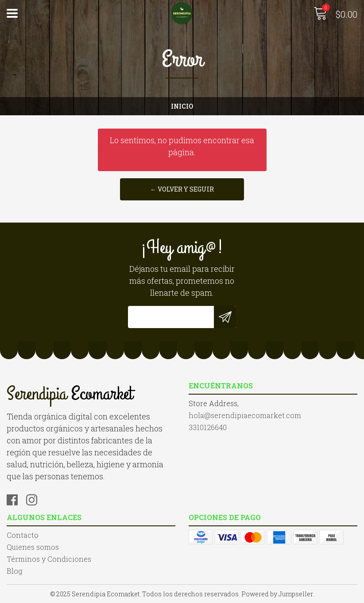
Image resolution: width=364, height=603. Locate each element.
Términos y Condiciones (49, 559)
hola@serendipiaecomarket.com (245, 415)
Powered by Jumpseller (277, 594)
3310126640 (208, 427)
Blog (14, 571)
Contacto (23, 535)
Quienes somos (33, 547)
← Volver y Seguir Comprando (182, 193)
